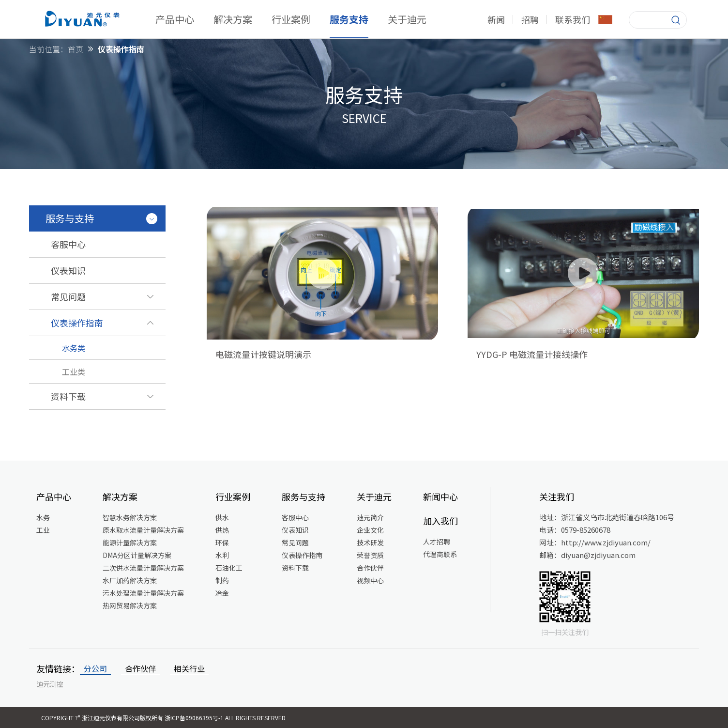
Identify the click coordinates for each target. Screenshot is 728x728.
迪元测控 (50, 684)
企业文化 (370, 530)
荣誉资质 (370, 555)
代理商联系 (440, 554)
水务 (43, 517)
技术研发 (370, 542)
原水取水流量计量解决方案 (143, 530)
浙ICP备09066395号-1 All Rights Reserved (225, 718)
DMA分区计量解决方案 (137, 555)
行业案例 (291, 19)
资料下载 (295, 568)
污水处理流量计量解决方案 (143, 593)
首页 (76, 49)
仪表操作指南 (302, 555)
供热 (222, 530)
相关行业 (189, 668)
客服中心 (295, 517)
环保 (222, 542)
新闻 (496, 19)
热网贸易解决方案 (130, 605)
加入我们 (440, 521)
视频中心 (370, 580)
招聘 (530, 19)
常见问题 (295, 542)
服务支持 (349, 19)
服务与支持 (303, 496)
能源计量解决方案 (130, 542)
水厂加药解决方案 (130, 580)
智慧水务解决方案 (130, 517)
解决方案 (233, 19)
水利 (222, 555)
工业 (43, 530)
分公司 (95, 668)
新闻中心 (440, 496)
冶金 (222, 593)
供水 (222, 517)
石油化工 (229, 568)
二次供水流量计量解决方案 (143, 568)
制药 (222, 580)
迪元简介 (370, 517)
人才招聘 (437, 542)
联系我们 (573, 19)
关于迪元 (407, 19)
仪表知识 (295, 530)
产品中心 (175, 19)
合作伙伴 (370, 568)
